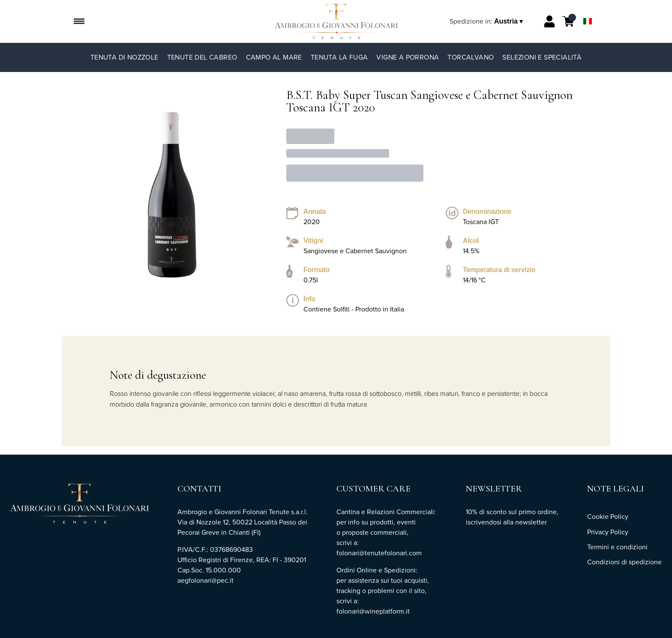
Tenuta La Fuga (339, 57)
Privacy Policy (608, 532)
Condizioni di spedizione (624, 562)
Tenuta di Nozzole (124, 57)
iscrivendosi (484, 522)
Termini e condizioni (617, 547)
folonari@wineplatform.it (374, 611)
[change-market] (487, 21)
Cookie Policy (608, 517)
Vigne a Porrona (408, 57)
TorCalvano (471, 57)
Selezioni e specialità (542, 57)
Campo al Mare (274, 57)
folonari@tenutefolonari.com (379, 553)
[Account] (549, 21)
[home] (336, 21)
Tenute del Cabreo (202, 57)
